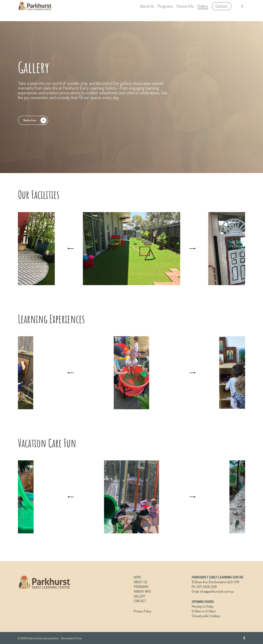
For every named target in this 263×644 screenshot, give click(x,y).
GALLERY (140, 596)
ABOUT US (140, 582)
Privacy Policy (143, 611)
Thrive (79, 638)
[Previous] (71, 249)
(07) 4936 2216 (207, 587)
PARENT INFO (142, 591)
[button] (33, 120)
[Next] (192, 249)
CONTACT (140, 601)
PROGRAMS (141, 587)
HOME (137, 577)
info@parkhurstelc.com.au (217, 591)
